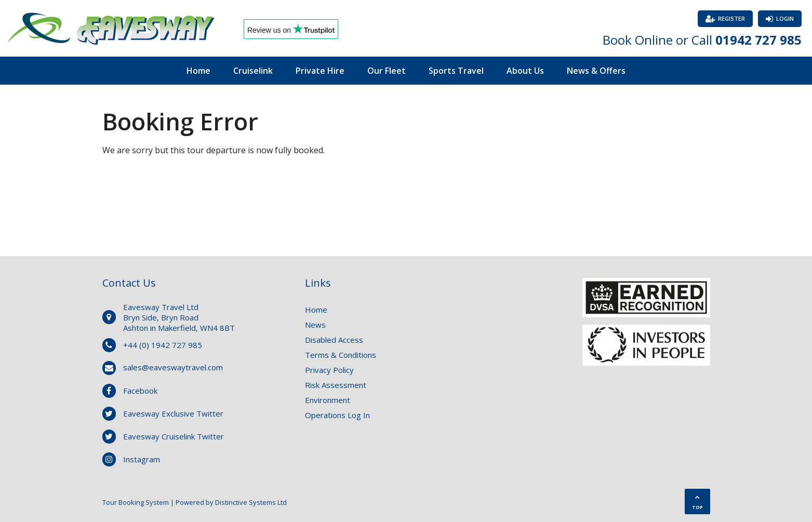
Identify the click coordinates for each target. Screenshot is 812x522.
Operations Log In (337, 415)
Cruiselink (253, 71)
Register (731, 18)
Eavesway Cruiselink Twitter (174, 436)
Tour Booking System (136, 502)
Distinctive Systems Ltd (251, 502)
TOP (697, 503)
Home (198, 71)
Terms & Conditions (341, 355)
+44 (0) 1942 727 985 (163, 345)
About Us (525, 71)
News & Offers (596, 71)
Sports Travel (456, 71)
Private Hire (320, 71)
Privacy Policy (329, 370)
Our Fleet (387, 71)
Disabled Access (334, 340)
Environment (328, 400)
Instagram (142, 459)
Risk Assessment (336, 385)
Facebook (140, 391)
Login (785, 18)
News (315, 325)
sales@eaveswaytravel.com (173, 367)
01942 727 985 (758, 40)
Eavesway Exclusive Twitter (173, 413)
